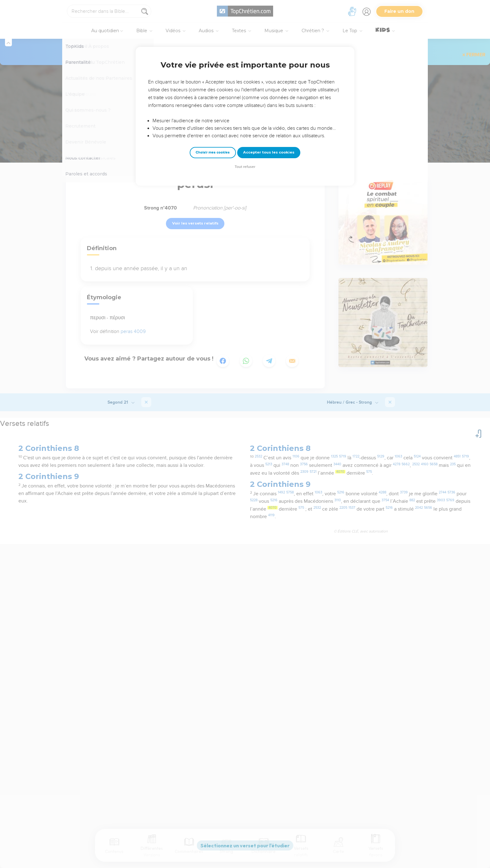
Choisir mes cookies (213, 152)
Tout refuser (245, 167)
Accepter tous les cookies (269, 152)
